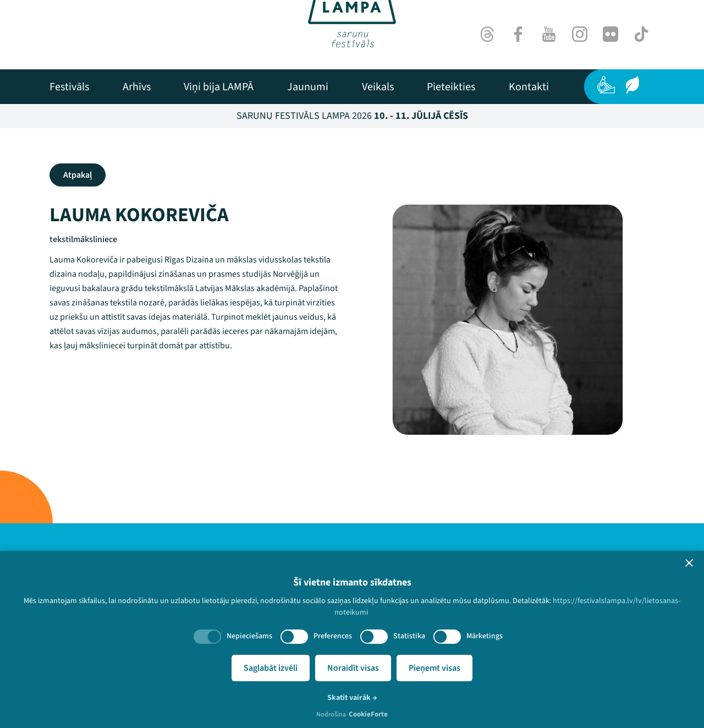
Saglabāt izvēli (271, 668)
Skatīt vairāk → (352, 698)
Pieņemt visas (435, 668)
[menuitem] (69, 87)
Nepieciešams (249, 636)
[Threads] (487, 34)
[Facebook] (518, 34)
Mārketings (485, 636)
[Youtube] (549, 34)
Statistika (409, 636)
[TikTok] (641, 34)
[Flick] (610, 34)
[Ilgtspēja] (632, 85)
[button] (689, 563)
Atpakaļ (78, 175)
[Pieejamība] (606, 85)
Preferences (333, 636)
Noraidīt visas (353, 668)
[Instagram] (580, 34)
